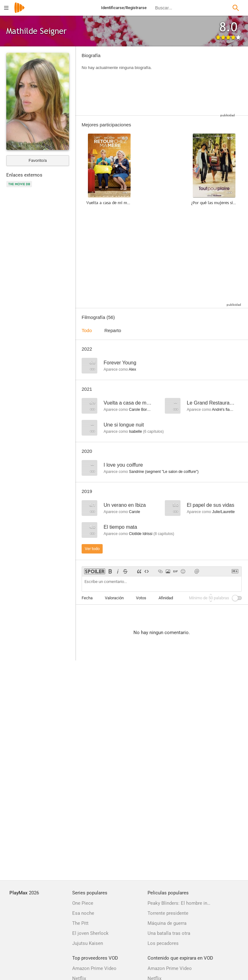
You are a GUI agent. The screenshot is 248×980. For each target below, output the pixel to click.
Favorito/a (38, 160)
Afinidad (166, 598)
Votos (141, 598)
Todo (87, 330)
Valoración (114, 598)
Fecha (87, 598)
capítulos (153, 432)
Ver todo (92, 549)
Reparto (113, 330)
